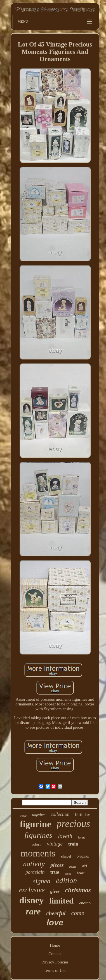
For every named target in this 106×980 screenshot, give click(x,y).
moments (38, 853)
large (82, 837)
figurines (39, 835)
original (83, 856)
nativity (34, 864)
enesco (85, 903)
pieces (57, 865)
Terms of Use (55, 970)
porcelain (35, 872)
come (77, 913)
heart (81, 873)
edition (66, 881)
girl (84, 866)
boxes (73, 867)
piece (68, 874)
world (23, 816)
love (55, 922)
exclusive (32, 890)
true (55, 872)
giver (55, 891)
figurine (36, 824)
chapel (66, 856)
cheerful (56, 913)
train (73, 844)
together (39, 815)
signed (42, 881)
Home (55, 945)
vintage (55, 844)
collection (60, 814)
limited (61, 901)
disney (31, 900)
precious (73, 824)
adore (36, 844)
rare (33, 912)
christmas (78, 890)
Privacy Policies (55, 962)
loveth (65, 836)
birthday (82, 815)
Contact (55, 954)
